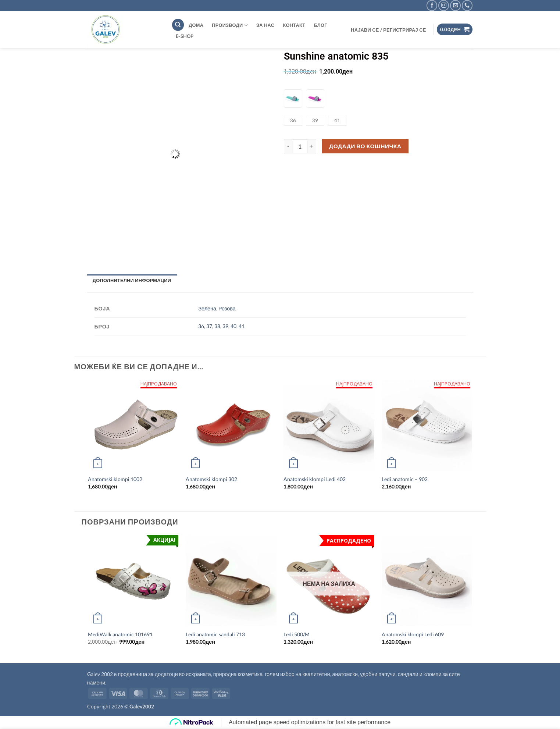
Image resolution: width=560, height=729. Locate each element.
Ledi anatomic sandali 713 (215, 634)
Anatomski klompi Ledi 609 (413, 634)
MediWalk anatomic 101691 (120, 634)
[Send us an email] (455, 5)
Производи (230, 25)
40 (233, 326)
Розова (227, 308)
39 (225, 326)
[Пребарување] (178, 25)
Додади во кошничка (365, 146)
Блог (321, 25)
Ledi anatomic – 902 (405, 479)
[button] (388, 30)
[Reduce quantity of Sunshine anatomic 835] (288, 146)
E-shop (185, 36)
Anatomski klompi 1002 (115, 479)
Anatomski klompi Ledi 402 (315, 479)
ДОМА (196, 25)
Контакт (294, 25)
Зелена (207, 308)
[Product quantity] (300, 146)
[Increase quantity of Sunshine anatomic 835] (312, 146)
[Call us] (467, 5)
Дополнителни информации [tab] (132, 280)
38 (217, 326)
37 (209, 326)
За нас (265, 25)
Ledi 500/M (297, 634)
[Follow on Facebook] (432, 5)
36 (201, 326)
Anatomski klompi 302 (211, 479)
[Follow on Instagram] (444, 5)
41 (242, 326)
